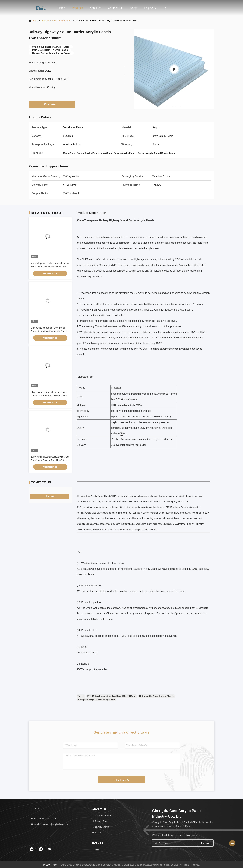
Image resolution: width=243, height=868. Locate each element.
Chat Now (52, 104)
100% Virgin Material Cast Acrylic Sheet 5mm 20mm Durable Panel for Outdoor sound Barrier (50, 267)
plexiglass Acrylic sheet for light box (96, 699)
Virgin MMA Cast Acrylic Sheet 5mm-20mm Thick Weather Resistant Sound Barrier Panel (49, 396)
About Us (95, 8)
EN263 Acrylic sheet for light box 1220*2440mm (112, 696)
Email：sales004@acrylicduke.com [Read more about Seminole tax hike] (49, 824)
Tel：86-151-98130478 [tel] (43, 819)
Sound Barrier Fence (62, 21)
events (133, 8)
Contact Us (115, 8)
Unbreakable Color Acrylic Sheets (157, 696)
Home (61, 8)
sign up (205, 843)
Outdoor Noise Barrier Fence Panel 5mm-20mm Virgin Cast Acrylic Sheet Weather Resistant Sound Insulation (49, 331)
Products (77, 8)
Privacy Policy (50, 865)
